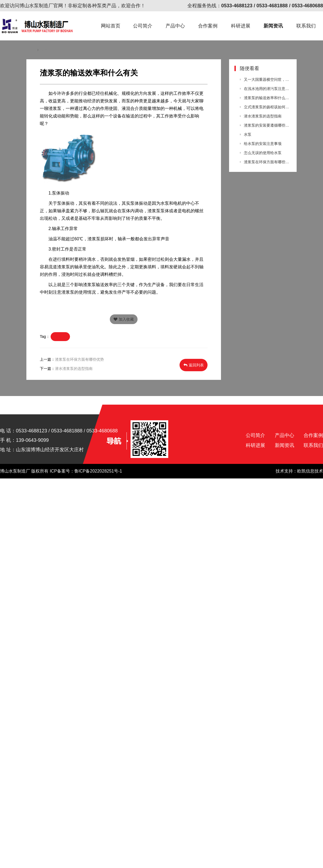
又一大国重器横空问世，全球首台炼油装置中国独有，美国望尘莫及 (268, 79)
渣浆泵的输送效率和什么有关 (268, 98)
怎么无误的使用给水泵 (263, 153)
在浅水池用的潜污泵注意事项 (268, 89)
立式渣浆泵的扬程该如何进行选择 (268, 107)
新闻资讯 (273, 26)
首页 (31, 50)
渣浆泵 (60, 336)
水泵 (248, 134)
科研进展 (241, 26)
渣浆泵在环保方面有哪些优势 (79, 359)
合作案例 (208, 26)
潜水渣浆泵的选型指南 (74, 369)
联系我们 (306, 26)
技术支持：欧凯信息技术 (299, 471)
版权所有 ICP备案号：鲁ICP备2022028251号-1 (77, 471)
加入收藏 (124, 319)
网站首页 (111, 26)
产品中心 (175, 26)
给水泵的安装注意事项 (263, 144)
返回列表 (194, 365)
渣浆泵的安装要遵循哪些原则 (268, 125)
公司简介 (143, 26)
